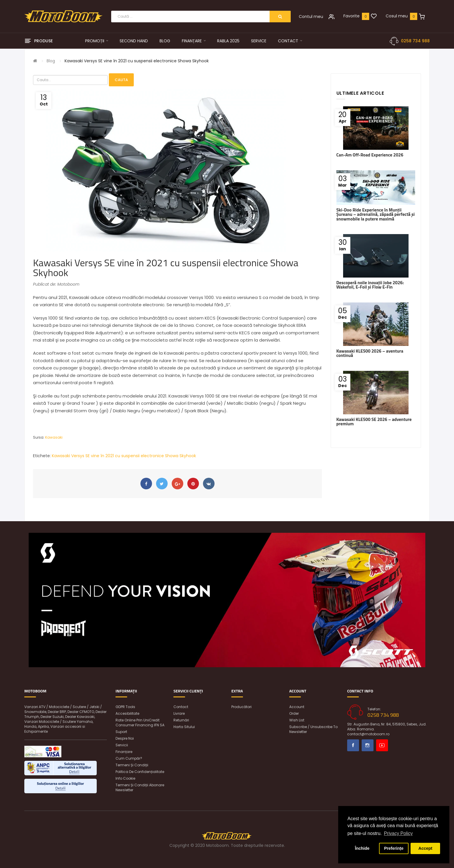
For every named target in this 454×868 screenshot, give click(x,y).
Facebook (353, 745)
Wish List (297, 720)
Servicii (122, 745)
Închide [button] (362, 848)
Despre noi (125, 738)
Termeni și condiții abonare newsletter (140, 787)
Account (297, 707)
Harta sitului (184, 727)
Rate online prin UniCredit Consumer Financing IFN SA (140, 723)
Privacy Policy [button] (398, 833)
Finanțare (124, 752)
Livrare (179, 713)
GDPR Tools (125, 707)
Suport (121, 732)
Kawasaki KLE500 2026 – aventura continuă (370, 353)
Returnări (181, 720)
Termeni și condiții (132, 765)
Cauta (121, 80)
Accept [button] (425, 848)
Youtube (382, 745)
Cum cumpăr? (129, 758)
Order (294, 713)
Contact (181, 707)
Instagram (368, 745)
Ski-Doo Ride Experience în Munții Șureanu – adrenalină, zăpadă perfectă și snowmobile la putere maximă (376, 214)
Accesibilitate (127, 713)
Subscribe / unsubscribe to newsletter (313, 729)
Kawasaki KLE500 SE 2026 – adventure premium (374, 422)
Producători (241, 707)
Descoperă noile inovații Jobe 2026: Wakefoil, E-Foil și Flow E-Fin (370, 285)
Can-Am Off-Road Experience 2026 (370, 155)
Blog (51, 61)
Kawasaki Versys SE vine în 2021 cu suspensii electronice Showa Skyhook (137, 61)
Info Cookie (125, 778)
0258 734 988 (415, 41)
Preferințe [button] (394, 848)
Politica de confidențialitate (140, 772)
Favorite (352, 16)
